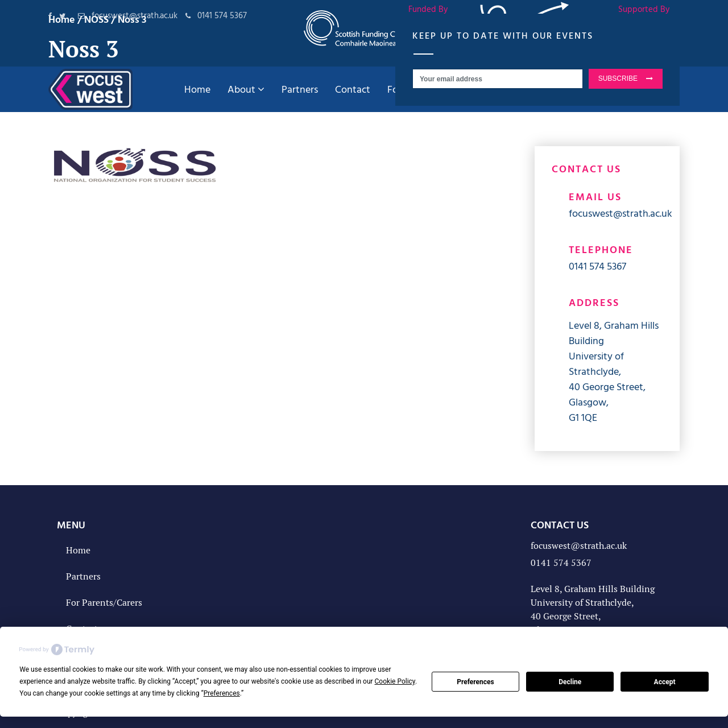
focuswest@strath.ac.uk (621, 213)
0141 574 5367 (597, 266)
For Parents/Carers (104, 603)
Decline (570, 682)
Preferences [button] (222, 693)
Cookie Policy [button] (395, 681)
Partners (83, 576)
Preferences (475, 682)
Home (78, 550)
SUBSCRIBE (618, 78)
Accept (665, 682)
